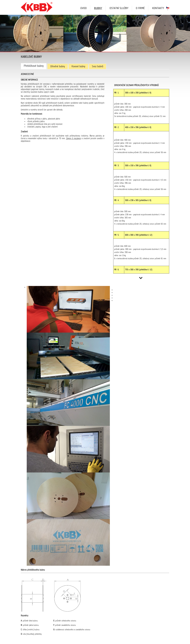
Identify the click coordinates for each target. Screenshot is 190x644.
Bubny (98, 8)
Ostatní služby (119, 8)
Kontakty (158, 8)
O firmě (140, 8)
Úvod (83, 8)
